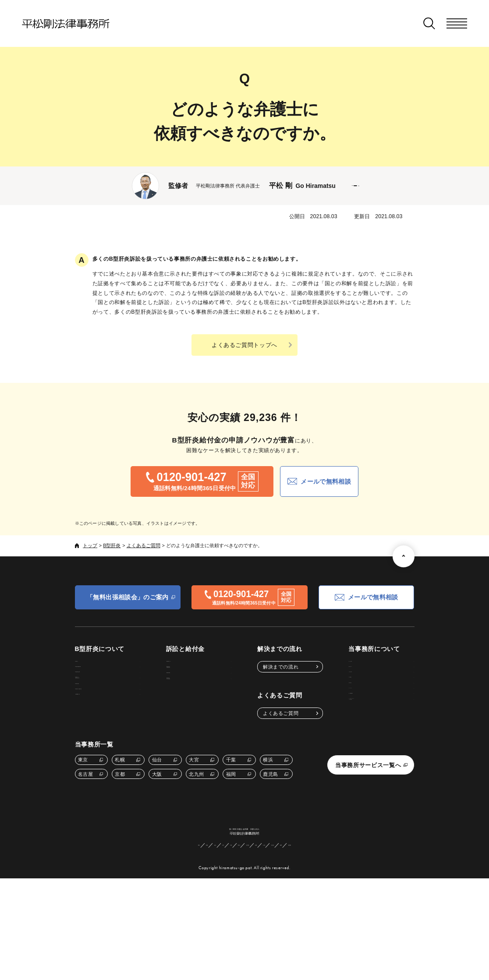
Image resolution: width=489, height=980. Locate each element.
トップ (90, 545)
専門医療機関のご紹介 (106, 767)
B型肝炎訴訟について (208, 667)
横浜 (268, 828)
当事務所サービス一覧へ (368, 834)
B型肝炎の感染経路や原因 (110, 682)
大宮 (194, 828)
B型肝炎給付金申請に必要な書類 (203, 724)
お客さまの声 (361, 697)
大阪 (157, 843)
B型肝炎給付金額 (203, 704)
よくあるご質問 (144, 545)
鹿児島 (271, 843)
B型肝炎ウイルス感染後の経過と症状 (103, 716)
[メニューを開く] (457, 23)
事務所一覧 (359, 729)
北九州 (197, 843)
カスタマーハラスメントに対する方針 (374, 778)
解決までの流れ (283, 667)
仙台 (157, 828)
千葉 (231, 828)
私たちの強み (361, 667)
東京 (83, 828)
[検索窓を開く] (429, 23)
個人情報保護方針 (366, 759)
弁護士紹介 (359, 713)
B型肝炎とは (95, 667)
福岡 (231, 843)
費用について (361, 682)
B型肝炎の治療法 (100, 736)
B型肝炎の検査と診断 (105, 697)
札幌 (120, 828)
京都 (120, 843)
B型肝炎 (112, 545)
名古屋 (86, 843)
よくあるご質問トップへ (244, 345)
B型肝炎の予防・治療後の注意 (115, 751)
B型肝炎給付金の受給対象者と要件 (203, 686)
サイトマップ (361, 744)
